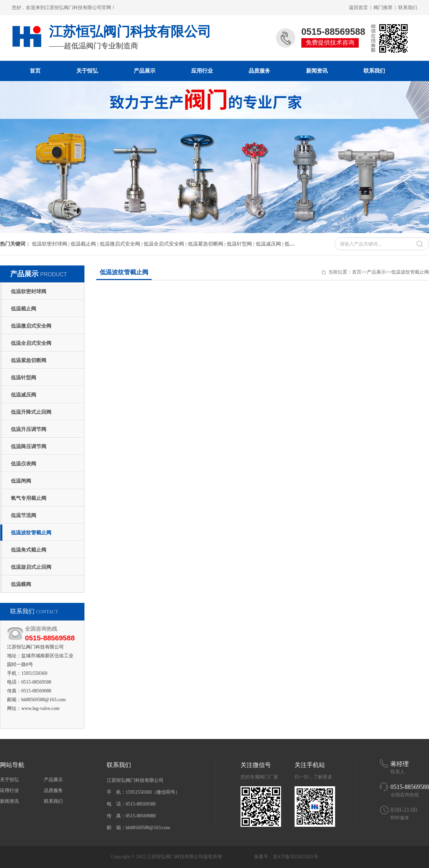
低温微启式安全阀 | (122, 244)
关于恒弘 (87, 71)
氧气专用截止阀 (29, 498)
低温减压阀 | (270, 244)
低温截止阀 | (85, 244)
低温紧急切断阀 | (207, 244)
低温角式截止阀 (29, 550)
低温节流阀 (23, 515)
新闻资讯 (317, 71)
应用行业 (202, 71)
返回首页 (358, 8)
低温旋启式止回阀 (31, 567)
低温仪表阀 (23, 464)
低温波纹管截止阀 (31, 533)
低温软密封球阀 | (51, 244)
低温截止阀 (23, 309)
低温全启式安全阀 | (166, 244)
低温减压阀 (23, 395)
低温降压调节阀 (29, 446)
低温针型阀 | (241, 244)
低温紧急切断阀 (29, 360)
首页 (35, 71)
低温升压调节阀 (29, 429)
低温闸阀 (21, 481)
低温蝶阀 (21, 584)
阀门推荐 (383, 8)
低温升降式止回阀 (31, 412)
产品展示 (145, 71)
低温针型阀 (23, 378)
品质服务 (259, 71)
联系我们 (408, 8)
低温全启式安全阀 (31, 343)
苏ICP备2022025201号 (296, 857)
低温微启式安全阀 (31, 326)
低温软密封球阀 (29, 291)
